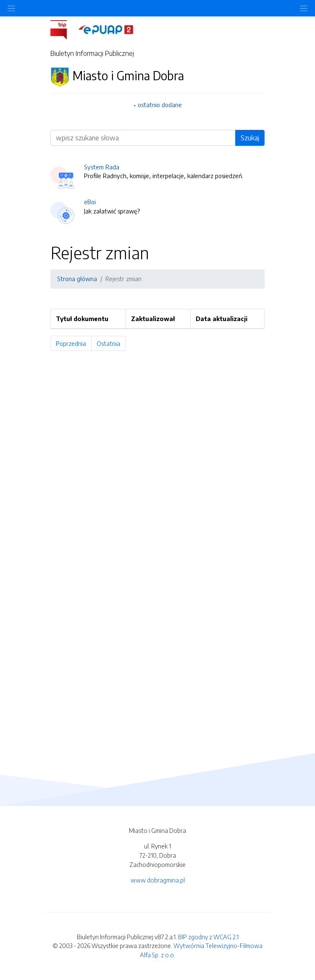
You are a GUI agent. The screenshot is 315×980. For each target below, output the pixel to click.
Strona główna (77, 279)
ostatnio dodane (160, 105)
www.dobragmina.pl (158, 880)
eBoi (90, 202)
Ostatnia (111, 343)
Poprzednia (74, 343)
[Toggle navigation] (304, 8)
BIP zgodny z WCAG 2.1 (208, 937)
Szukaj (250, 138)
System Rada (102, 167)
